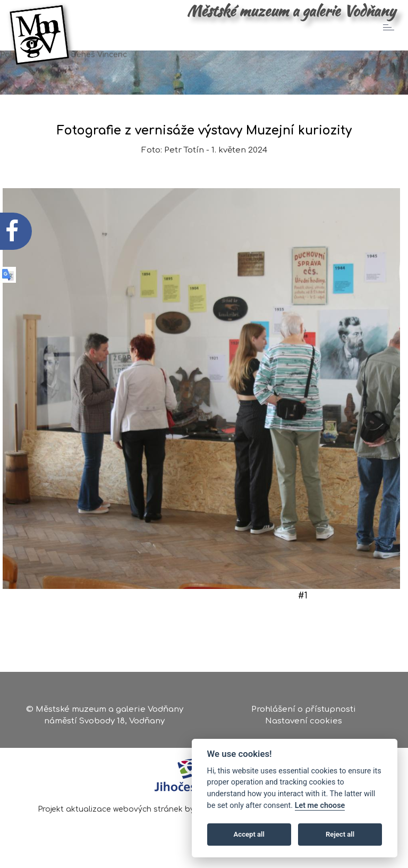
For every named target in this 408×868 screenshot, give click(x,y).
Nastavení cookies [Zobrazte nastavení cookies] (304, 721)
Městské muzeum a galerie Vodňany (291, 11)
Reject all (340, 834)
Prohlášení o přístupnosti (304, 709)
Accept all (249, 834)
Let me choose (320, 806)
